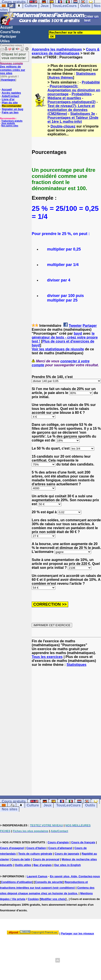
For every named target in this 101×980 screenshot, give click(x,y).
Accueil (6, 27)
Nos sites (10, 809)
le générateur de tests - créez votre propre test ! (65, 337)
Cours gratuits (14, 801)
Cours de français (83, 842)
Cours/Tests (10, 32)
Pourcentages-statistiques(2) (71, 102)
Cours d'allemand (60, 848)
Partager (90, 326)
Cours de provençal (46, 859)
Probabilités (82, 94)
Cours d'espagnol (12, 848)
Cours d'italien (36, 848)
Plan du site (10, 103)
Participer (8, 37)
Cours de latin (21, 859)
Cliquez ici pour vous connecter (14, 56)
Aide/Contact (10, 96)
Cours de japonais (67, 854)
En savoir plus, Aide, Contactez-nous (75, 876)
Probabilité (91, 82)
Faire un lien (10, 112)
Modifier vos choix (53, 899)
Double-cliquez (63, 126)
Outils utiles (23, 865)
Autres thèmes (61, 78)
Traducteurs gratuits (12, 121)
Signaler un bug (12, 109)
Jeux (45, 6)
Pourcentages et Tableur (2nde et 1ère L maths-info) (73, 120)
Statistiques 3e (83, 114)
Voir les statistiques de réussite (58, 349)
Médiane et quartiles (64, 98)
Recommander (12, 106)
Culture (31, 6)
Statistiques (86, 74)
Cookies (33, 899)
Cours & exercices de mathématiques (66, 51)
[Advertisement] (44, 727)
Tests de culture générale (35, 854)
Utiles (5, 41)
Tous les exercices (47, 657)
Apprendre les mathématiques (57, 49)
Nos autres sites (10, 126)
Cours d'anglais (58, 842)
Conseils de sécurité (49, 882)
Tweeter (75, 326)
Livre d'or (8, 99)
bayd (78, 333)
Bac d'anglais (43, 865)
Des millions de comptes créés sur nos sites (13, 68)
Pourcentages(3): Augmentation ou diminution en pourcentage (74, 90)
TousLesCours (64, 6)
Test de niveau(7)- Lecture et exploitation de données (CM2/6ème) (71, 110)
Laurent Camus (37, 876)
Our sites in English (67, 865)
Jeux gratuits (8, 123)
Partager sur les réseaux (77, 933)
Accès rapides (11, 93)
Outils (85, 6)
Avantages (8, 80)
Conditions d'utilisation (17, 882)
